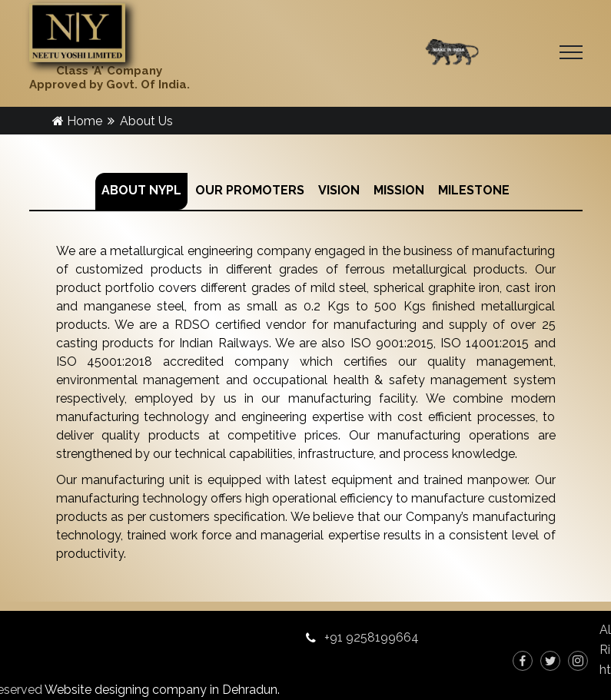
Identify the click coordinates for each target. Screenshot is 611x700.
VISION (339, 190)
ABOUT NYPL (141, 190)
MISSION (399, 190)
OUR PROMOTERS (250, 190)
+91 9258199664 (372, 637)
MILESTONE (474, 190)
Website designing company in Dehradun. (162, 690)
